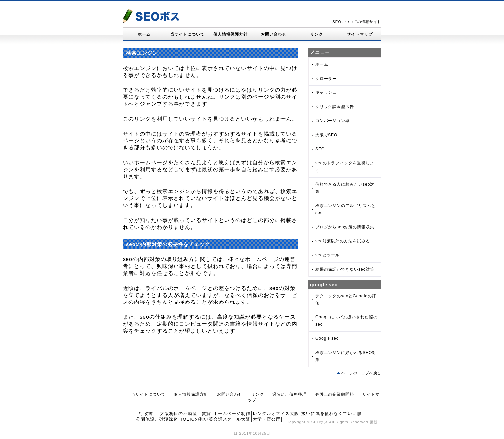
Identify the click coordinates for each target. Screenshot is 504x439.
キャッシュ (326, 92)
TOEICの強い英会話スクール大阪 (215, 419)
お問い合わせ (274, 34)
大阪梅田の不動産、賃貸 (185, 414)
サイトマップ (360, 34)
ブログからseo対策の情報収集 (345, 227)
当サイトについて (187, 34)
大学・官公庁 (267, 419)
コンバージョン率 (332, 121)
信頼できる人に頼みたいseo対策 (345, 188)
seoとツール (328, 255)
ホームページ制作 (232, 414)
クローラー (326, 79)
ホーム (144, 34)
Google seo (327, 338)
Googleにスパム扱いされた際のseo (346, 321)
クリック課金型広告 (335, 107)
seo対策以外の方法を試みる (343, 241)
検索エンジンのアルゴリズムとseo (345, 209)
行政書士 (148, 414)
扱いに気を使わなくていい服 (331, 414)
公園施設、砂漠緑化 (157, 419)
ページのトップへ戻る (361, 373)
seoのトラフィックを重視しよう (345, 167)
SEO (320, 149)
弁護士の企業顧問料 (335, 394)
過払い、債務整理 (289, 394)
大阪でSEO (326, 135)
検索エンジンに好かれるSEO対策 (346, 356)
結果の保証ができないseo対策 (345, 269)
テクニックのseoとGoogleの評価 (346, 300)
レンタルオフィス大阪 (276, 414)
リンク (316, 34)
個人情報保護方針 (230, 34)
